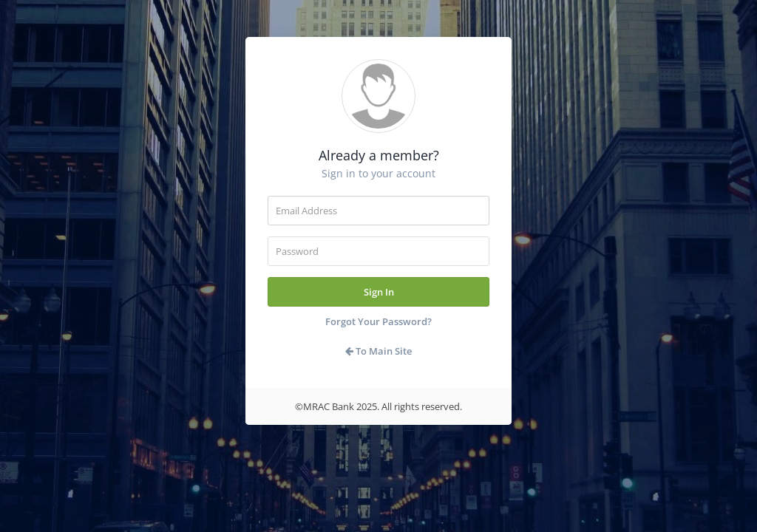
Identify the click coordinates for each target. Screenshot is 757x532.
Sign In (379, 292)
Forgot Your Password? (378, 321)
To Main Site (378, 351)
